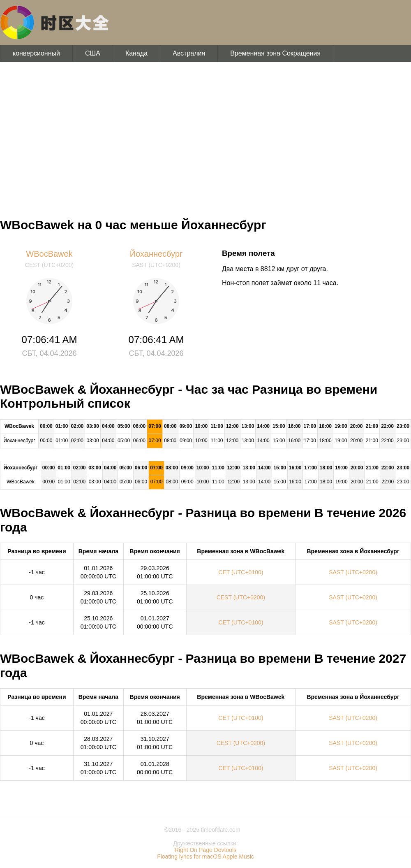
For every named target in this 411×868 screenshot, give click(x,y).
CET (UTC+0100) (241, 572)
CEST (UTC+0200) (241, 597)
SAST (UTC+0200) (353, 572)
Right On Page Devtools (205, 850)
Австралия (189, 53)
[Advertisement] (205, 136)
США (93, 53)
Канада (136, 53)
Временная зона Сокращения (275, 53)
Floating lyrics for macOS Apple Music (205, 856)
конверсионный (36, 53)
